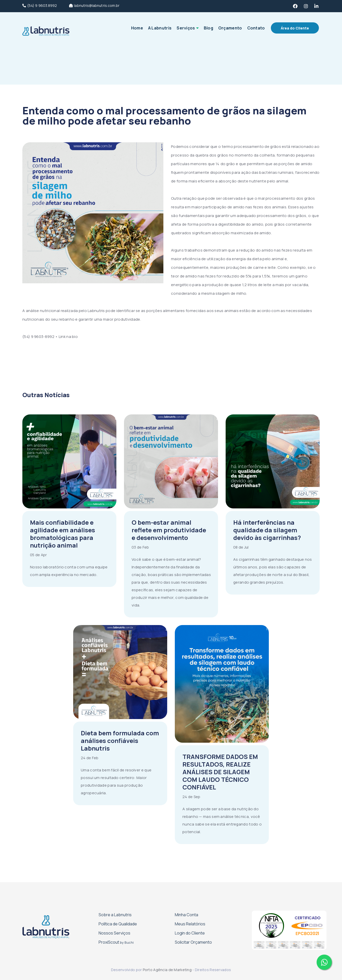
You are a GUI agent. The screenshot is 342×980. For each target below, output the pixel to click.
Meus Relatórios (190, 924)
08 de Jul (241, 547)
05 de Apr (38, 555)
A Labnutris (160, 28)
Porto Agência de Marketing (167, 970)
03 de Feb (140, 547)
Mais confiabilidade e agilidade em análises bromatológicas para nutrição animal (63, 534)
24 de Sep (191, 797)
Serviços (186, 28)
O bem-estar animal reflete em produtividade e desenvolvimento (169, 530)
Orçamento (230, 28)
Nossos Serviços (114, 933)
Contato (256, 28)
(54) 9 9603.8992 (40, 6)
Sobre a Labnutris (115, 915)
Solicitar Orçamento (193, 942)
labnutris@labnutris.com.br (94, 6)
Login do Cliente (190, 933)
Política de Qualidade (118, 924)
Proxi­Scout (116, 942)
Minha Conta (186, 915)
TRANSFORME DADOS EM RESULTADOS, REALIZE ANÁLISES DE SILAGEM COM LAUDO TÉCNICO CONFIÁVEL (220, 772)
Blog (208, 28)
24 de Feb (90, 758)
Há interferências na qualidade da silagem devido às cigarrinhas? (267, 530)
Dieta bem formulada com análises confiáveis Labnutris (120, 741)
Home (137, 28)
